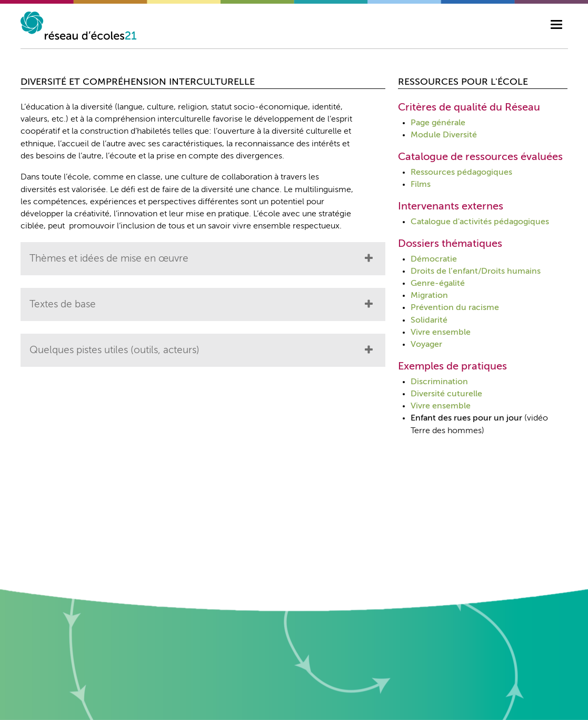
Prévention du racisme (455, 308)
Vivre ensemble (441, 333)
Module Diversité (444, 135)
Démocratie (434, 259)
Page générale (438, 123)
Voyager (426, 345)
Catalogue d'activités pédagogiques (480, 222)
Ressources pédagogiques (461, 173)
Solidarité (429, 321)
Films (421, 185)
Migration (429, 296)
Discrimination (439, 382)
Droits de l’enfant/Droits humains (476, 272)
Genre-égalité (438, 284)
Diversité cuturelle (446, 394)
